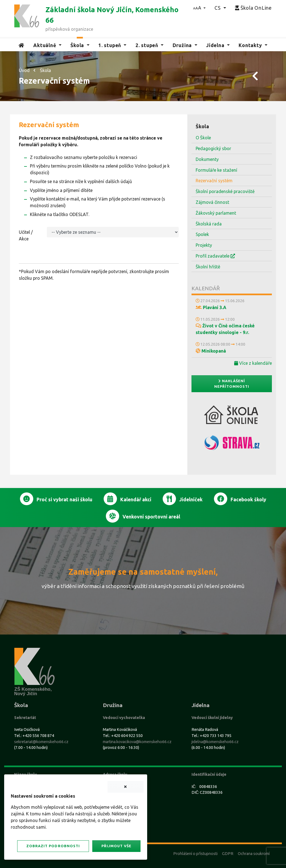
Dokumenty (207, 159)
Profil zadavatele (215, 256)
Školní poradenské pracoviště (225, 191)
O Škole (203, 138)
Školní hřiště (208, 267)
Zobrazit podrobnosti (53, 846)
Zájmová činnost (212, 202)
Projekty (204, 245)
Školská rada (209, 224)
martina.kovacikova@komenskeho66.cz (137, 742)
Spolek (202, 234)
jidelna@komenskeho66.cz (215, 742)
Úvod (24, 70)
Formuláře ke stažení (216, 170)
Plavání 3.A (211, 307)
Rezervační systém (214, 181)
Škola (45, 70)
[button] (199, 8)
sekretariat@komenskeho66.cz (41, 742)
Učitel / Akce (26, 235)
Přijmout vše (116, 846)
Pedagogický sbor (213, 148)
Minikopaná (211, 351)
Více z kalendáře (253, 363)
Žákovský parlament (216, 213)
